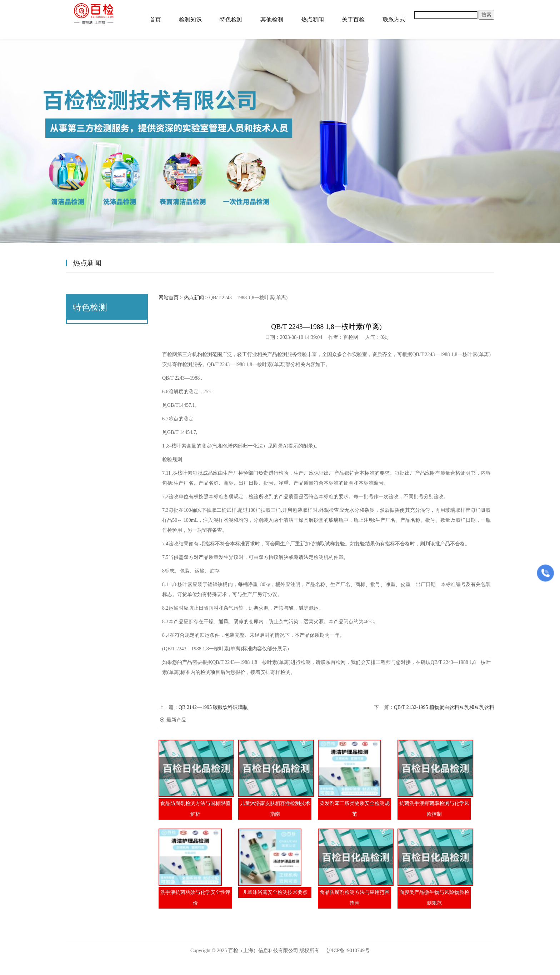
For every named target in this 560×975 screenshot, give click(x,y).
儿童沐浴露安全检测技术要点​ (275, 892)
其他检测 (272, 19)
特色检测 (231, 19)
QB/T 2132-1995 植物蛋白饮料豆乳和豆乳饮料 (444, 707)
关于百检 (353, 19)
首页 (155, 19)
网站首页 (169, 298)
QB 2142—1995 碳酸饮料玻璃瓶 (213, 707)
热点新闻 (312, 19)
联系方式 (394, 19)
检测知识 (190, 19)
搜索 (486, 15)
